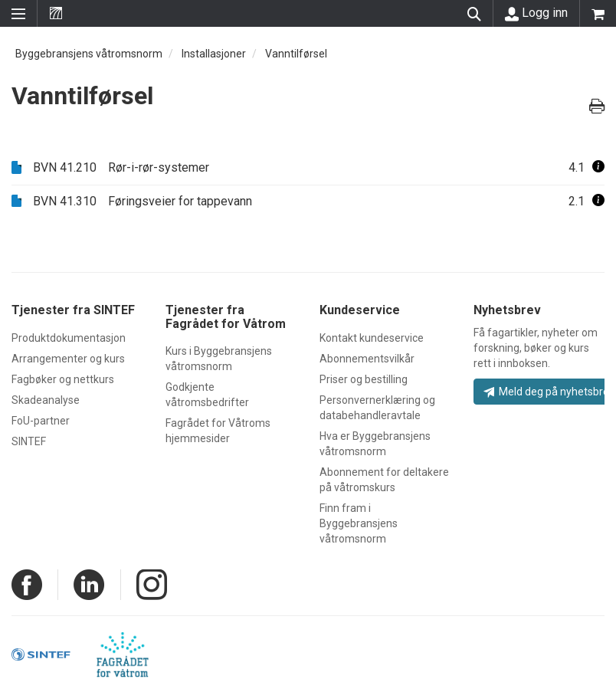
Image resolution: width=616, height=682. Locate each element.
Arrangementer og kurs (68, 359)
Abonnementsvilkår (367, 359)
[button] (598, 167)
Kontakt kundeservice (372, 338)
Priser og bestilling (364, 379)
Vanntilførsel (296, 54)
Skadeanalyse (46, 400)
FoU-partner (41, 421)
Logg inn (536, 13)
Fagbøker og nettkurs (63, 379)
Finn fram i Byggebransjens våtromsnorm (359, 523)
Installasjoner (214, 54)
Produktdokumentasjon (69, 338)
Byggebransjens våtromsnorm (89, 54)
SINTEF (29, 441)
